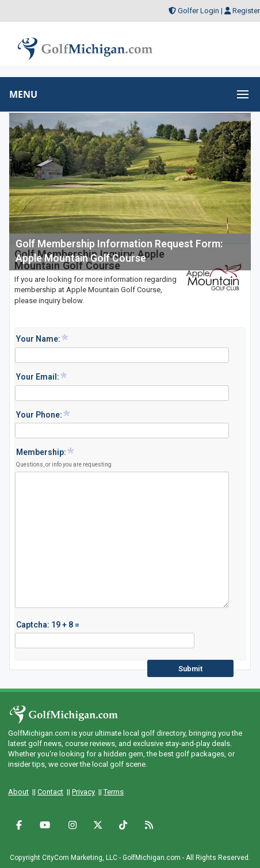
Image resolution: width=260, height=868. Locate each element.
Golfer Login (198, 11)
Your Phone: (43, 414)
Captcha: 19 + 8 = (48, 625)
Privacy (83, 792)
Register (246, 11)
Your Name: (43, 338)
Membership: (64, 457)
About (18, 792)
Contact (50, 792)
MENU (23, 94)
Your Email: (42, 376)
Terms (114, 792)
